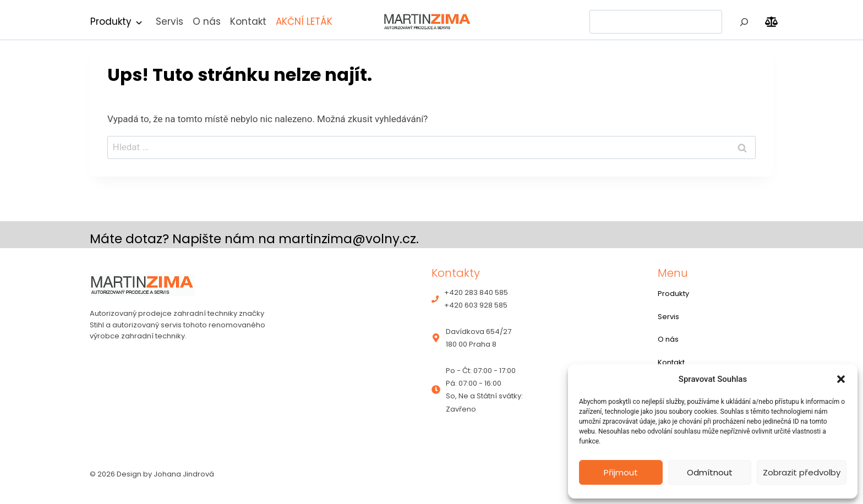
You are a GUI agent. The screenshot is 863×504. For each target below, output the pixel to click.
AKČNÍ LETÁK (304, 21)
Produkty (111, 21)
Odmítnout (710, 472)
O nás (207, 21)
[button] (841, 379)
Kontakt (248, 21)
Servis (170, 21)
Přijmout (621, 472)
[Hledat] (744, 22)
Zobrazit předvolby (802, 472)
